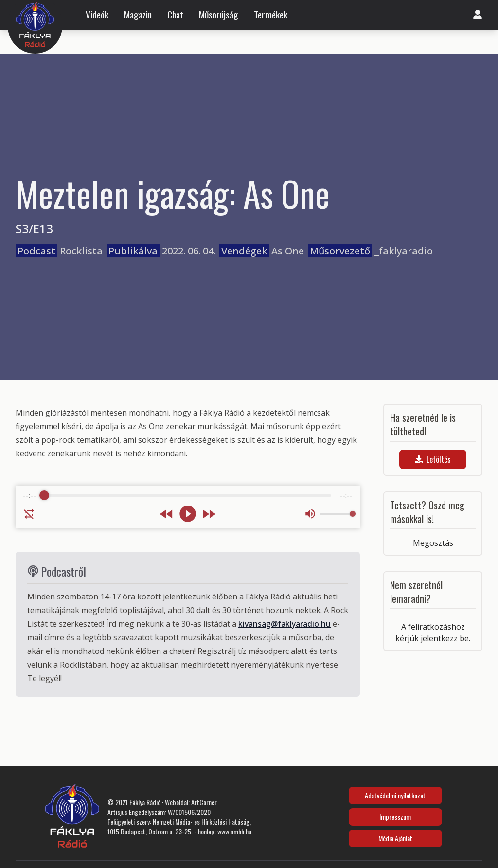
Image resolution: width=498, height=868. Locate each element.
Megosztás (433, 543)
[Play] (188, 514)
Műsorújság (219, 15)
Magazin (138, 15)
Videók (97, 15)
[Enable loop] (29, 514)
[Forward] (209, 514)
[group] (188, 507)
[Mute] (310, 514)
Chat (175, 15)
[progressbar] (188, 495)
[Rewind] (167, 514)
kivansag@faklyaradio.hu (285, 624)
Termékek (271, 15)
